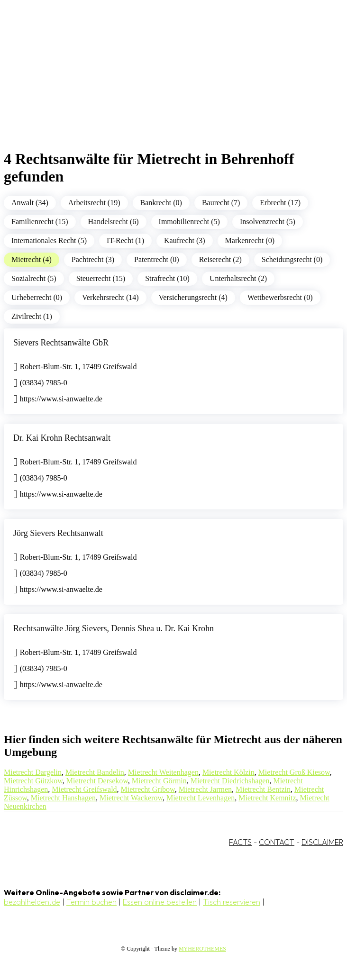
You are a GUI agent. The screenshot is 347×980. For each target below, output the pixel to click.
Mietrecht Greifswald (84, 789)
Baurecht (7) (221, 203)
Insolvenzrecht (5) (268, 222)
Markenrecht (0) (250, 240)
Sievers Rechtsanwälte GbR (61, 343)
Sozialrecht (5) (34, 278)
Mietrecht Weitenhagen (163, 772)
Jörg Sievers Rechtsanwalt (58, 533)
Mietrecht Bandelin (95, 772)
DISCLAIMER (322, 842)
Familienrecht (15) (40, 222)
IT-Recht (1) (125, 240)
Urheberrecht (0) (37, 297)
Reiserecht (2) (220, 259)
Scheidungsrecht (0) (292, 259)
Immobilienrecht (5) (189, 222)
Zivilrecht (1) (32, 316)
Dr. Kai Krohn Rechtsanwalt (62, 438)
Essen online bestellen (160, 902)
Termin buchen (91, 902)
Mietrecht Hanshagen (63, 798)
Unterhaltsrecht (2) (238, 278)
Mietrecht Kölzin (228, 772)
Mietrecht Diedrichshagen (230, 781)
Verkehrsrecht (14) (110, 297)
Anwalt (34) (30, 203)
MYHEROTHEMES (202, 949)
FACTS (240, 842)
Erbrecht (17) (280, 203)
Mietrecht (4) (32, 259)
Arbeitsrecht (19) (94, 203)
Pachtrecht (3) (93, 259)
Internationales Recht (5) (49, 240)
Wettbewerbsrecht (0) (280, 297)
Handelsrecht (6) (114, 222)
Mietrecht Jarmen (205, 789)
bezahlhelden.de (32, 902)
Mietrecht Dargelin (33, 772)
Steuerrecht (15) (101, 278)
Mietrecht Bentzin (263, 789)
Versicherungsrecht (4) (193, 297)
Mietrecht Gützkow (33, 781)
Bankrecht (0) (161, 203)
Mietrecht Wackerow (131, 798)
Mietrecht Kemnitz (267, 798)
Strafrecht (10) (167, 278)
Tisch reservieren (232, 902)
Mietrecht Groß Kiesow (294, 772)
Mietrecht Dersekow (97, 781)
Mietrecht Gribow (148, 789)
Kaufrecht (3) (185, 240)
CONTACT (277, 842)
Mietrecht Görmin (159, 781)
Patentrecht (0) (157, 259)
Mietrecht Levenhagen (201, 798)
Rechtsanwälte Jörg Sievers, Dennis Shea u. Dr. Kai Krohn (114, 628)
